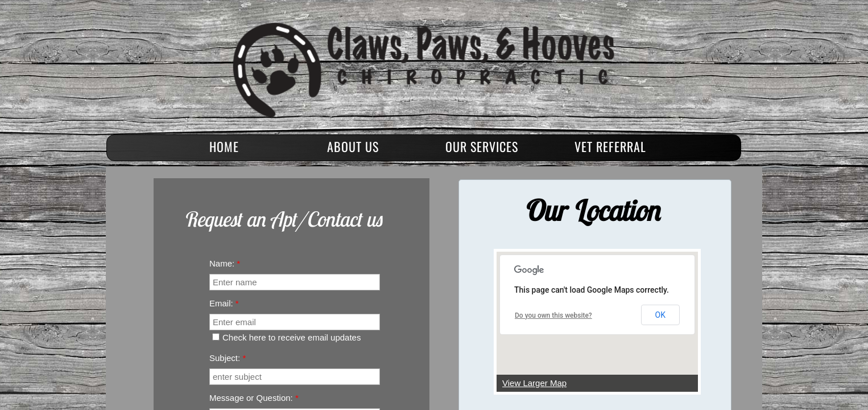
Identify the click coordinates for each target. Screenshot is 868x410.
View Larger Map (534, 383)
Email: (224, 303)
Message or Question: (254, 398)
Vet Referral (610, 146)
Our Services (482, 146)
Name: (225, 263)
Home (224, 146)
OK (660, 315)
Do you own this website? (553, 315)
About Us (353, 146)
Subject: (228, 358)
